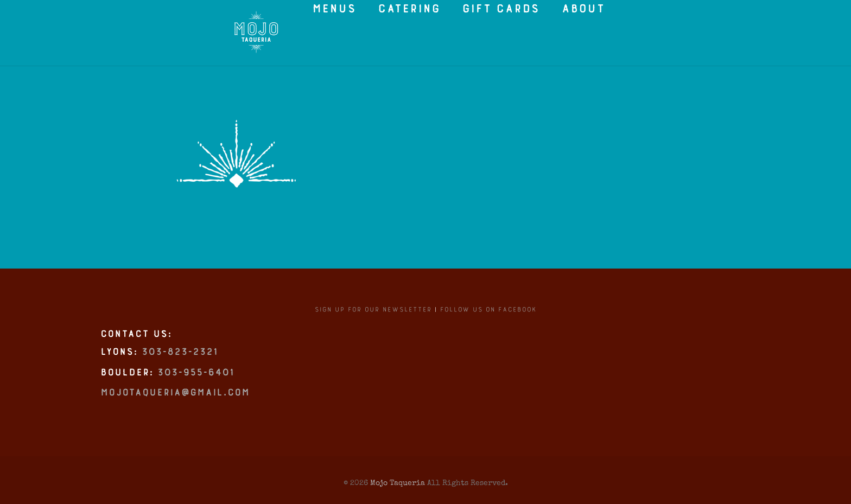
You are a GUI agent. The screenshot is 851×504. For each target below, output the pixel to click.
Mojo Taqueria (398, 483)
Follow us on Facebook (488, 315)
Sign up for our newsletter (373, 315)
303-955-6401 (195, 380)
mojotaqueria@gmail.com (174, 400)
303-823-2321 (179, 360)
